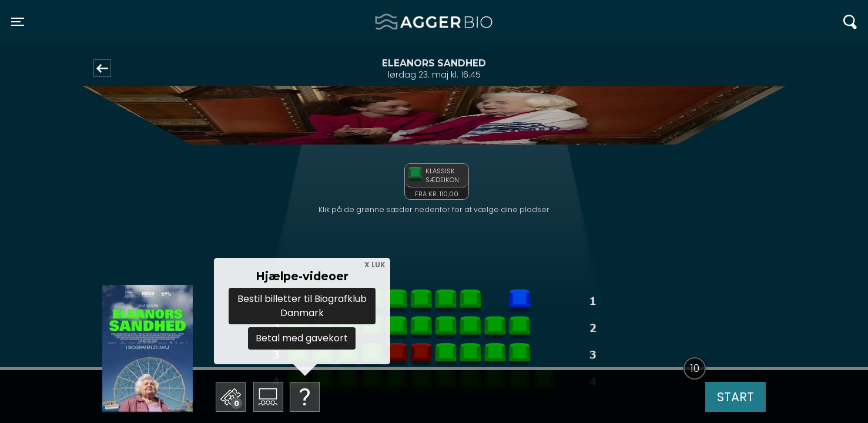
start (735, 397)
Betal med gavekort (302, 338)
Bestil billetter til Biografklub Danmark (302, 306)
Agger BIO (403, 22)
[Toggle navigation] (18, 22)
